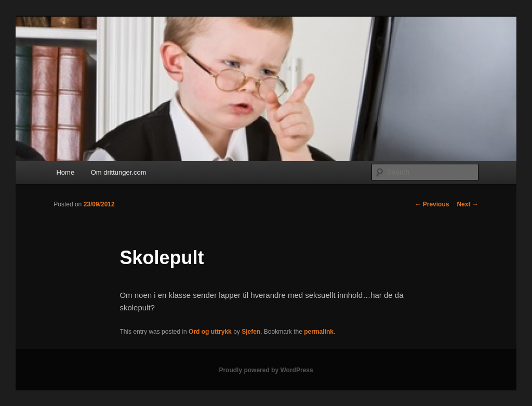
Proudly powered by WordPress (266, 370)
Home (65, 172)
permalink (319, 332)
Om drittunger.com (119, 172)
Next (467, 204)
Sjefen (251, 332)
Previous (432, 204)
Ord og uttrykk (210, 332)
